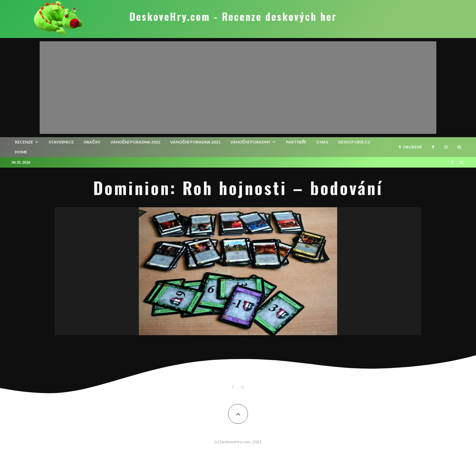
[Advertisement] (238, 88)
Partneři (296, 142)
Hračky (92, 142)
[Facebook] (433, 147)
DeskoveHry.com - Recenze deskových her (233, 17)
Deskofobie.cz (354, 142)
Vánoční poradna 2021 (195, 142)
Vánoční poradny (250, 142)
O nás (322, 142)
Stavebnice (61, 142)
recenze (24, 142)
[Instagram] (446, 147)
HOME (21, 152)
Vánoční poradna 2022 (136, 142)
